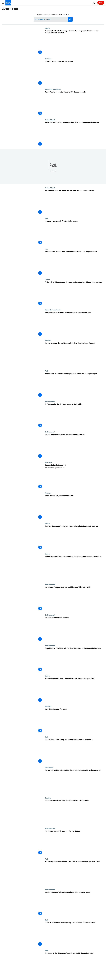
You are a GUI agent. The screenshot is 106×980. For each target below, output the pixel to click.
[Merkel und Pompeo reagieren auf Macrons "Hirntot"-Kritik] (74, 599)
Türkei (47, 279)
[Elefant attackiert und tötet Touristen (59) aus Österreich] (74, 812)
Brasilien (48, 59)
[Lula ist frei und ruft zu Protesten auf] (74, 73)
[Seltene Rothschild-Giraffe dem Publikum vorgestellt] (74, 446)
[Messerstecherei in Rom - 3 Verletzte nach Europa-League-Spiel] (74, 690)
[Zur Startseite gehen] (8, 3)
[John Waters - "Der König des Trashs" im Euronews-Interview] (74, 751)
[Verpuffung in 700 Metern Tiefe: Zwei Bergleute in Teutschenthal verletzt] (74, 660)
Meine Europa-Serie (53, 89)
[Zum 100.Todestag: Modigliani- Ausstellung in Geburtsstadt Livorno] (74, 538)
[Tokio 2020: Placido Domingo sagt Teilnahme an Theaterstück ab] (74, 934)
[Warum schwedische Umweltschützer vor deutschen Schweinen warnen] (74, 782)
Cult (46, 737)
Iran (46, 249)
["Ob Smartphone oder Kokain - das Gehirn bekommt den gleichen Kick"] (74, 873)
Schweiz (48, 706)
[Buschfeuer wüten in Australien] (74, 629)
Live (101, 3)
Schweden (49, 767)
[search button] (70, 19)
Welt (46, 218)
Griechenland (50, 828)
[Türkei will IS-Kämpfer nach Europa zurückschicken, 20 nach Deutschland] (74, 294)
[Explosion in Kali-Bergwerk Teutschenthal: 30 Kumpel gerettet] (74, 965)
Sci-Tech (48, 462)
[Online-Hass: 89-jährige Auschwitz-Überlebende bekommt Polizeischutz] (74, 568)
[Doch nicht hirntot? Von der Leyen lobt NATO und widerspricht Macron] (74, 134)
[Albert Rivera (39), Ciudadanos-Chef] (74, 507)
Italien (47, 28)
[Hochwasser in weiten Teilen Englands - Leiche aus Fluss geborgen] (74, 385)
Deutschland (50, 120)
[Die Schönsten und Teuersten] (74, 721)
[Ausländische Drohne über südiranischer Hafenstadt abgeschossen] (74, 263)
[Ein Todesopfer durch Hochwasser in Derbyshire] (74, 416)
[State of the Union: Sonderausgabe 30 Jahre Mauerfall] (74, 104)
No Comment (50, 401)
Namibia (48, 798)
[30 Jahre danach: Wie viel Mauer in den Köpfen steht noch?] (74, 904)
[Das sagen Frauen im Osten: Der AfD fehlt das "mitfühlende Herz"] (74, 202)
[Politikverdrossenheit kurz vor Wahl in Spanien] (74, 843)
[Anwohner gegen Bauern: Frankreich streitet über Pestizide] (74, 324)
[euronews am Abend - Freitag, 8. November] (74, 233)
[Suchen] (53, 19)
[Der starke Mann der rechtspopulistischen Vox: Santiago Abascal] (74, 355)
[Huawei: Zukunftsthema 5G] (74, 477)
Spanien (48, 340)
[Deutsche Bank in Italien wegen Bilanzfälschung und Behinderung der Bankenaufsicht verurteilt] (74, 42)
